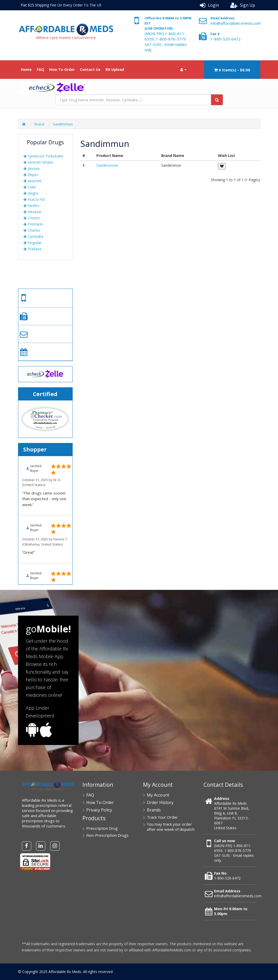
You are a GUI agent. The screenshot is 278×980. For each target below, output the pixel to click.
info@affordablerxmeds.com (236, 23)
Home (26, 69)
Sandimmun (63, 124)
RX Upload (115, 69)
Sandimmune (107, 165)
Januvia (31, 168)
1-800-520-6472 (226, 39)
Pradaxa (32, 249)
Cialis (30, 187)
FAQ (40, 69)
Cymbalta (33, 236)
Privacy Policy (99, 810)
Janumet (32, 181)
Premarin (33, 224)
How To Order (62, 69)
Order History (160, 802)
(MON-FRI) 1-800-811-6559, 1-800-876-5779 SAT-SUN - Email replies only (166, 42)
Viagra (31, 193)
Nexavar (32, 212)
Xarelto (31, 206)
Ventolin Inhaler (38, 162)
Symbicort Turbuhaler (43, 156)
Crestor (32, 218)
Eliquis (31, 175)
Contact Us (90, 69)
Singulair (32, 243)
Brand (39, 124)
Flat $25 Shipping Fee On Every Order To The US (61, 5)
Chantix (32, 230)
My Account (158, 795)
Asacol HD (34, 199)
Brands (154, 810)
